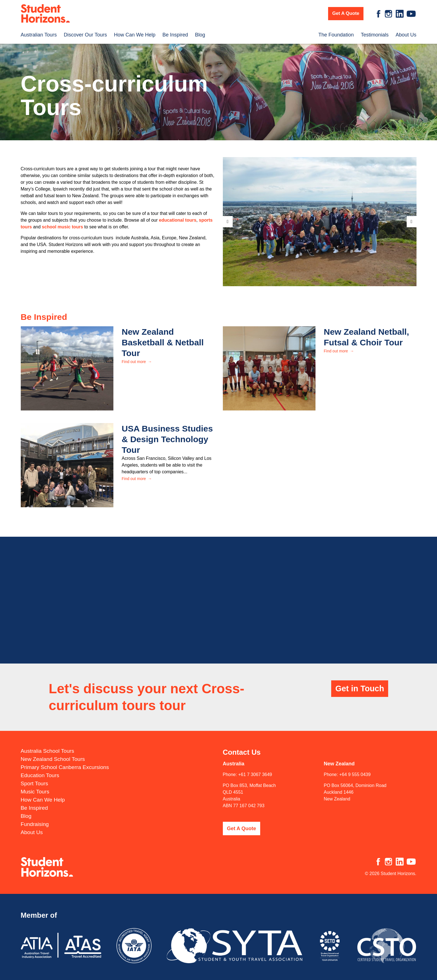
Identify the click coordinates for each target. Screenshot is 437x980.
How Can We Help (135, 33)
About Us (406, 33)
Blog (200, 33)
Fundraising (35, 819)
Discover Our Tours (85, 33)
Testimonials (375, 33)
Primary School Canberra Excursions (65, 762)
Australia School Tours (48, 746)
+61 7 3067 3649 (255, 769)
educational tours (178, 220)
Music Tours (35, 786)
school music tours (62, 227)
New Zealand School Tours (53, 754)
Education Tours (40, 770)
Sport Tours (35, 778)
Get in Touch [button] (360, 683)
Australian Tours (39, 33)
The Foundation (336, 33)
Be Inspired (175, 33)
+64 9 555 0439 (355, 769)
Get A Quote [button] (346, 13)
